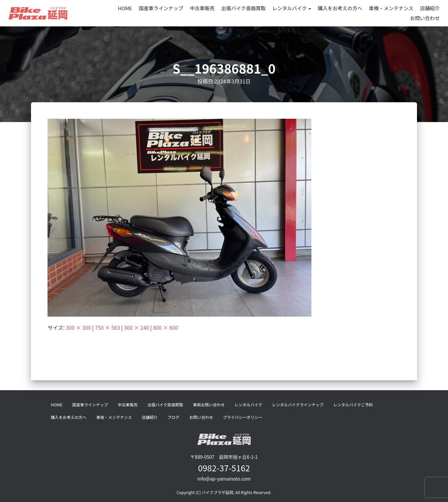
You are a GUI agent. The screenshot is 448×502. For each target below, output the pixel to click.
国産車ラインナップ (161, 8)
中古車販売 (202, 8)
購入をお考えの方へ (340, 8)
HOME (125, 8)
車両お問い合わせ (209, 405)
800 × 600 (165, 328)
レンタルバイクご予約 (353, 405)
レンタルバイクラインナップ (298, 405)
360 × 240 (137, 328)
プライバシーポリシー (243, 417)
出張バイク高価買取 (244, 8)
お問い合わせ (425, 18)
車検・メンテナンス (391, 8)
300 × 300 (79, 328)
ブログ (174, 417)
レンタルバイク (292, 8)
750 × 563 (108, 328)
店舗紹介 (430, 8)
